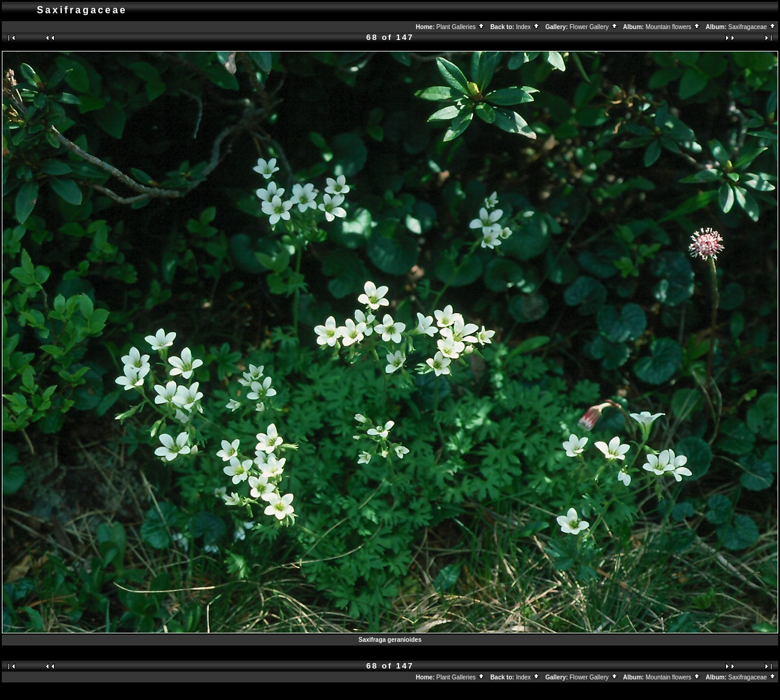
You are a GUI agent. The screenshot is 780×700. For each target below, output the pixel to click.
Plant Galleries (461, 27)
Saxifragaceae (753, 27)
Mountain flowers (673, 27)
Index (528, 27)
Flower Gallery (594, 27)
